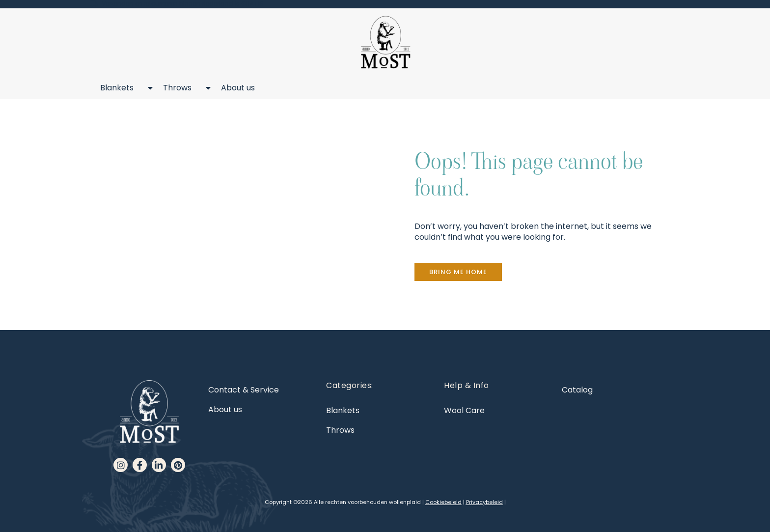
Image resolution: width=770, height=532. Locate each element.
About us (238, 88)
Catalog (577, 390)
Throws (182, 88)
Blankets (122, 88)
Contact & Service (244, 390)
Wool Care (464, 410)
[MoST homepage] (385, 42)
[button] (458, 272)
